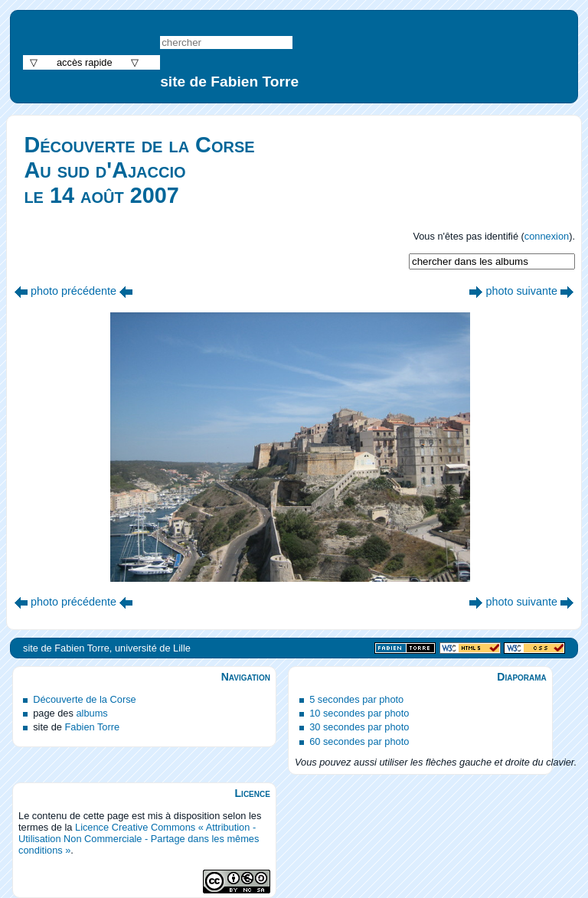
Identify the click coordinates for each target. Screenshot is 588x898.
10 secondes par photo (359, 713)
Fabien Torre (92, 727)
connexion (547, 236)
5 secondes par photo (356, 699)
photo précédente (73, 291)
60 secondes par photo (359, 741)
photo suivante (521, 291)
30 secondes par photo (359, 727)
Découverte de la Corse (84, 699)
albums (91, 713)
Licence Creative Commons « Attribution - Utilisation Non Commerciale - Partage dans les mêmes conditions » (139, 839)
